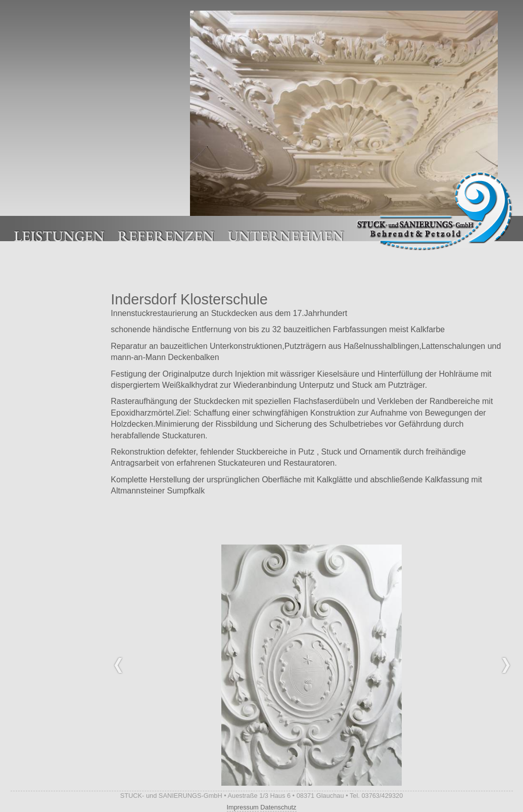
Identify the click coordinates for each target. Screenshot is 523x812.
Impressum (243, 807)
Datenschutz (278, 807)
